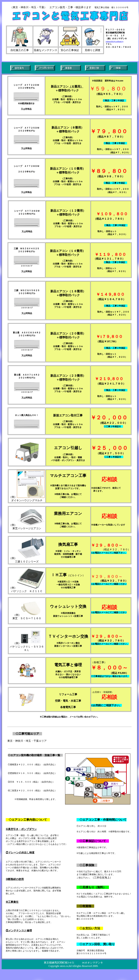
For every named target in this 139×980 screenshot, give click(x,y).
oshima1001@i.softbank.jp (114, 41)
